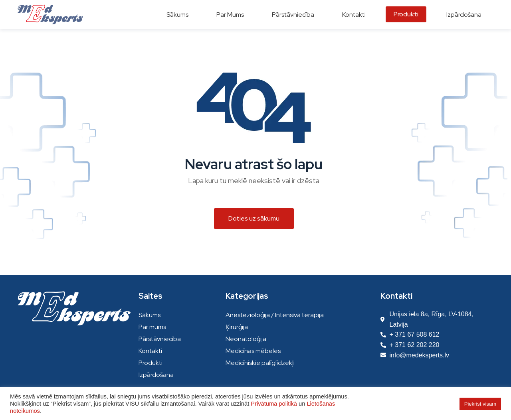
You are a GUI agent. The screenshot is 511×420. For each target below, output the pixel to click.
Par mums (152, 327)
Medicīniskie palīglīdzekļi (260, 363)
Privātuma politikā (274, 404)
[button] (254, 219)
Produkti (151, 363)
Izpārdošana (156, 375)
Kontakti (150, 351)
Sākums (150, 315)
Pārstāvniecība (160, 339)
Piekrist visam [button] (480, 404)
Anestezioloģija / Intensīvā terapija (275, 315)
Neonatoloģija (246, 339)
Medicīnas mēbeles (253, 351)
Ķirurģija (237, 327)
